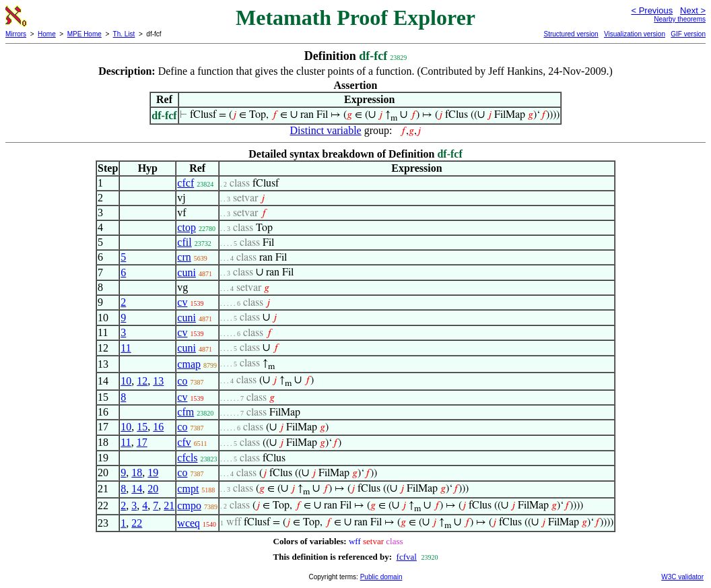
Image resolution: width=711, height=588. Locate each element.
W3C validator (682, 577)
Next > (693, 10)
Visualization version (635, 34)
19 (153, 472)
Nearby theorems (680, 19)
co (182, 381)
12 (142, 381)
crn (184, 257)
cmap (189, 364)
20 (153, 489)
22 (137, 523)
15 (142, 427)
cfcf (185, 183)
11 (126, 348)
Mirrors (16, 34)
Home (47, 34)
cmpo (189, 505)
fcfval (407, 557)
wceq (189, 523)
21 (169, 505)
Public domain (381, 577)
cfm (185, 412)
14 (137, 489)
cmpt (188, 489)
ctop (187, 227)
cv (182, 302)
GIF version (688, 34)
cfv (184, 442)
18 (137, 472)
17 (142, 442)
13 (158, 381)
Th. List (124, 34)
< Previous (652, 10)
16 (158, 427)
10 (126, 381)
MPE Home (84, 34)
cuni (187, 272)
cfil (184, 242)
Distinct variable (326, 130)
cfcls (187, 458)
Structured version (571, 34)
